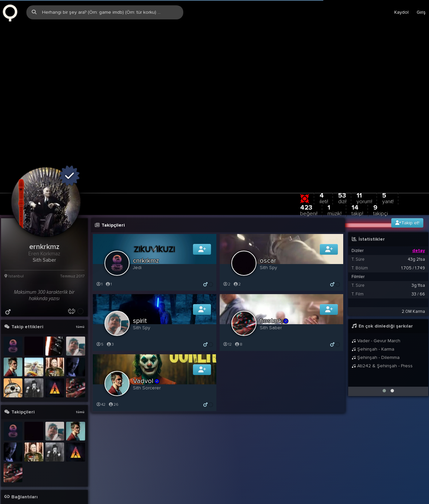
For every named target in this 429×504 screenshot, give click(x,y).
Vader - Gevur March (376, 310)
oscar (268, 230)
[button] (384, 360)
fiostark (274, 290)
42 (101, 374)
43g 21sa (416, 229)
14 (357, 179)
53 (342, 167)
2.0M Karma (413, 281)
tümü (80, 296)
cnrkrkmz (146, 230)
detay (419, 220)
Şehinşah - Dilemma (376, 327)
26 (114, 374)
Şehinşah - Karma (373, 318)
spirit (140, 290)
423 (309, 179)
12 (227, 314)
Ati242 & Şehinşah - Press (382, 335)
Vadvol (147, 350)
